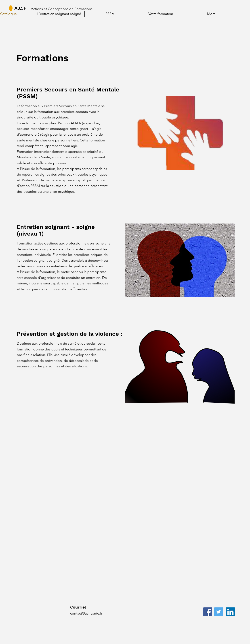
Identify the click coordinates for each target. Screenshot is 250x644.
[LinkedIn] (230, 612)
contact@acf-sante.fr (86, 613)
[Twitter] (219, 612)
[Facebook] (208, 612)
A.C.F (20, 8)
